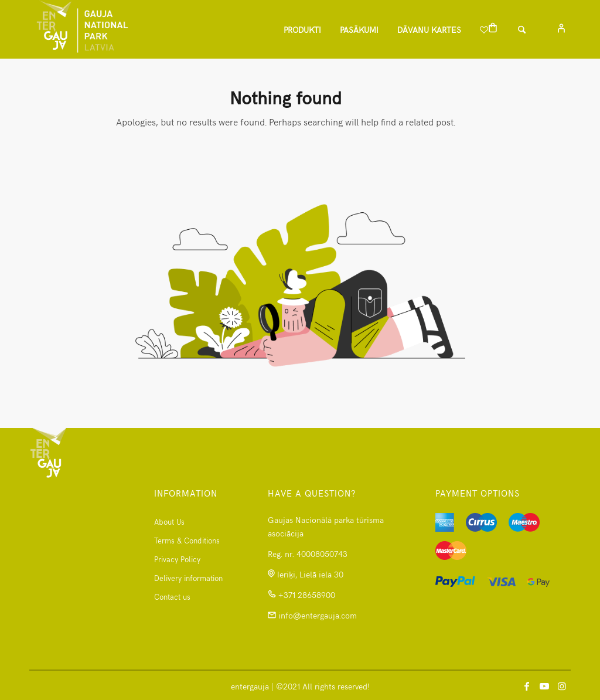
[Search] (531, 29)
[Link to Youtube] (544, 685)
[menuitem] (302, 29)
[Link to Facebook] (527, 685)
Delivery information (188, 578)
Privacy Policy (177, 559)
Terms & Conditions (187, 541)
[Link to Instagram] (562, 685)
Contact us (172, 597)
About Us (169, 522)
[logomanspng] (82, 29)
